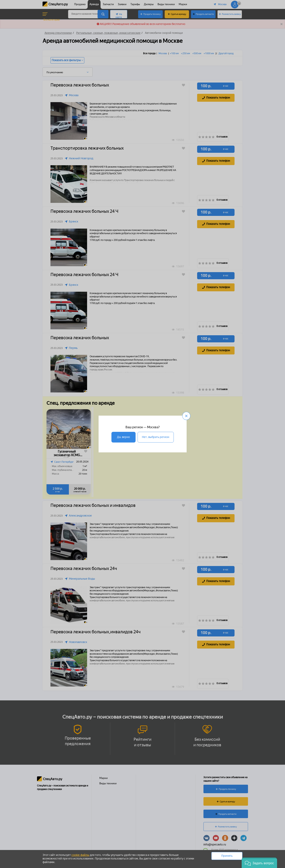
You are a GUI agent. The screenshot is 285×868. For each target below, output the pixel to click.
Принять (227, 856)
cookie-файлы (80, 855)
